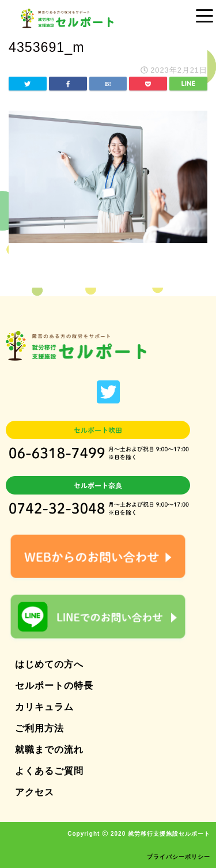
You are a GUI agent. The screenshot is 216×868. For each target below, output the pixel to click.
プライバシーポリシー (179, 857)
